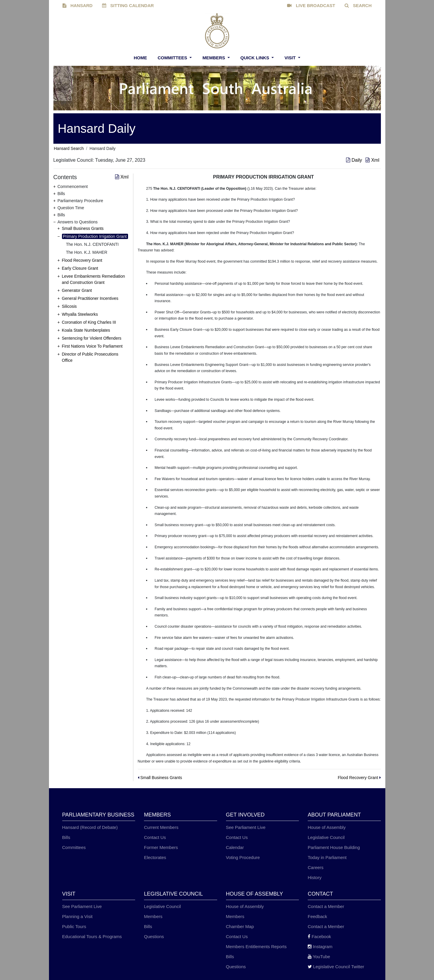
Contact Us (155, 837)
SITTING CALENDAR (128, 5)
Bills (66, 837)
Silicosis (69, 306)
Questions (154, 936)
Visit (291, 58)
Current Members (161, 827)
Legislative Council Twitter (336, 967)
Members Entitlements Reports (256, 947)
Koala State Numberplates (86, 330)
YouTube (319, 957)
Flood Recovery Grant (82, 260)
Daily (355, 160)
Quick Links (256, 58)
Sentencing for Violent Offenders (92, 338)
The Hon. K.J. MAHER (87, 252)
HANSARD (78, 5)
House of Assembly (327, 827)
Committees (173, 58)
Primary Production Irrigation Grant (95, 236)
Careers (316, 867)
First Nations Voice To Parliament (92, 346)
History (315, 877)
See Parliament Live (246, 827)
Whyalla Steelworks (80, 314)
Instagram (320, 947)
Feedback (317, 916)
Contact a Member (326, 906)
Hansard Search (69, 148)
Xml (372, 160)
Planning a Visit (77, 916)
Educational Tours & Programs (92, 936)
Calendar (235, 847)
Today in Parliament (327, 857)
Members (214, 58)
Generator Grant (77, 290)
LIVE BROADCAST (311, 5)
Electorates (155, 857)
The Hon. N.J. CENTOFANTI (92, 244)
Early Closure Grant (80, 268)
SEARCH (358, 5)
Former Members (161, 847)
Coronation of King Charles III (89, 322)
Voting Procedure (243, 857)
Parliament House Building (334, 847)
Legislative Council (326, 837)
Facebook (319, 936)
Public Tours (74, 926)
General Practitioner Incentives (90, 298)
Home (140, 58)
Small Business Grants (83, 228)
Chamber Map (240, 926)
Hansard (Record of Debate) (90, 827)
